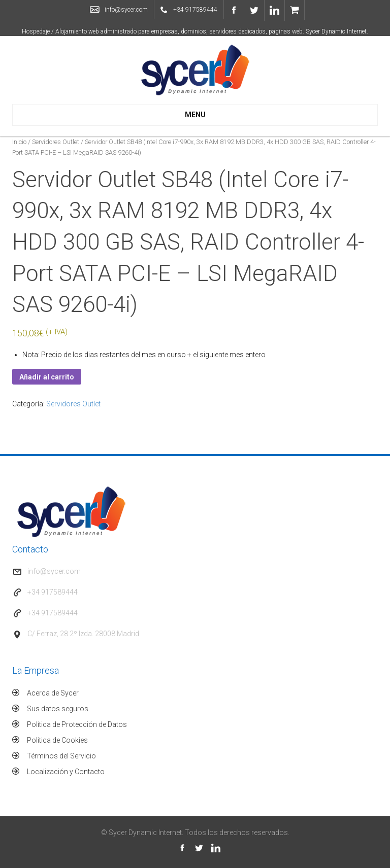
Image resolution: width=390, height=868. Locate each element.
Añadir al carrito (47, 377)
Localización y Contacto (66, 772)
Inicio (19, 142)
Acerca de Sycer (53, 693)
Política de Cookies (57, 740)
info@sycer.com (126, 10)
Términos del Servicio (61, 756)
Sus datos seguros (58, 709)
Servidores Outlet (56, 142)
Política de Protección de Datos (77, 724)
